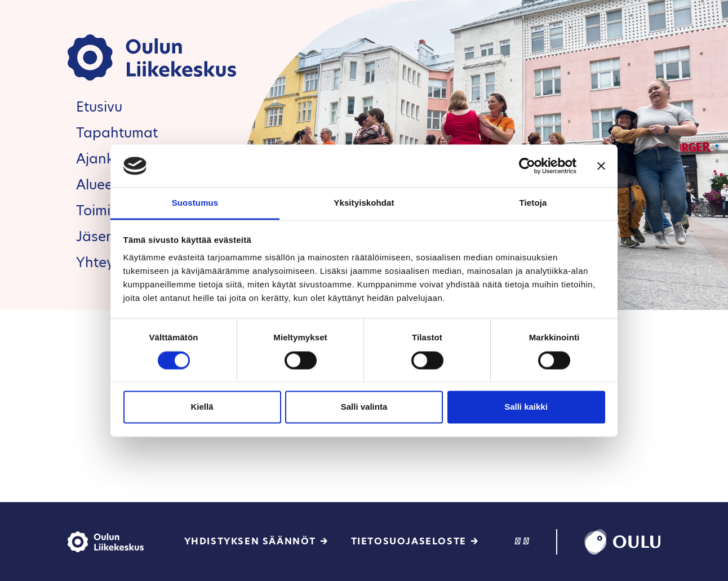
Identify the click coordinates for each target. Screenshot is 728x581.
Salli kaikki (526, 407)
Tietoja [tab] (533, 203)
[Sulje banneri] (601, 166)
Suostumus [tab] (195, 203)
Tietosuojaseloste (409, 541)
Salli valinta (364, 407)
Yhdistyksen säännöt (250, 541)
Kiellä (202, 407)
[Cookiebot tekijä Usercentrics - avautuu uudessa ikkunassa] (527, 166)
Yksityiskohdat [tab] (364, 203)
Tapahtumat (117, 133)
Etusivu (99, 107)
